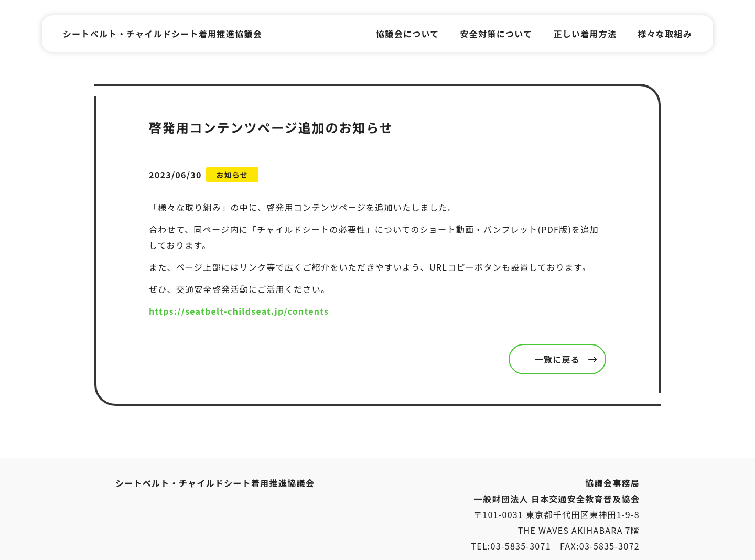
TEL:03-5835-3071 (511, 546)
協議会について (407, 34)
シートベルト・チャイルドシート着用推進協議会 (163, 34)
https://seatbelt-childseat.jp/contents (239, 311)
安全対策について (497, 34)
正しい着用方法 (585, 34)
